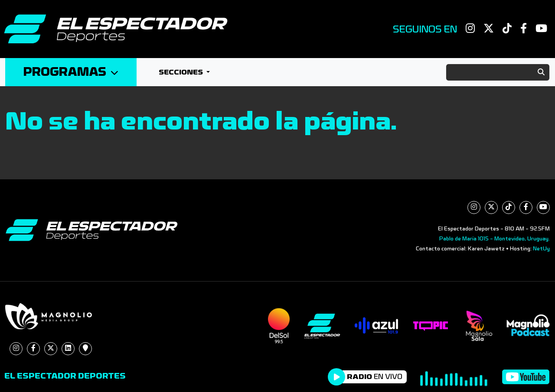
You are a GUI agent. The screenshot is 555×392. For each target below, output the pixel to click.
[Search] (498, 72)
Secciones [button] (182, 72)
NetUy (541, 249)
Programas (71, 72)
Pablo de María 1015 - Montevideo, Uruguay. (495, 239)
